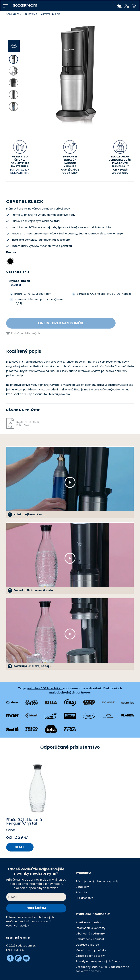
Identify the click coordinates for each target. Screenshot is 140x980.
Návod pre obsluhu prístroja (28, 423)
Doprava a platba (87, 945)
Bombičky (82, 887)
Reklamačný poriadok (90, 939)
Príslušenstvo (84, 898)
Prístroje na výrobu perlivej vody (97, 881)
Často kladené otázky (90, 956)
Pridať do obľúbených (26, 333)
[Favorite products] (119, 6)
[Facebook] (10, 958)
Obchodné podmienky (91, 934)
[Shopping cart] (134, 6)
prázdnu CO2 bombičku (45, 688)
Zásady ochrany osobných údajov (98, 961)
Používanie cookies (88, 922)
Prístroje (31, 14)
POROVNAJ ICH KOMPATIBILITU (20, 171)
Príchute (81, 892)
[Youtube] (26, 958)
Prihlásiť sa (36, 908)
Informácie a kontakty (91, 928)
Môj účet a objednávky (91, 950)
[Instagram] (18, 958)
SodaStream (14, 14)
